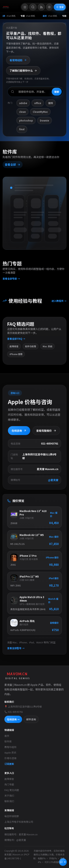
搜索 (57, 92)
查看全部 (13, 166)
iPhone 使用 (16, 356)
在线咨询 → (13, 719)
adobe (23, 103)
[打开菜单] (25, 7)
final (22, 129)
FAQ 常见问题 (12, 790)
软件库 (8, 741)
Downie (45, 120)
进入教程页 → (59, 303)
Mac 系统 (47, 348)
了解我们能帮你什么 (23, 70)
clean (22, 112)
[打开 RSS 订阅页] (41, 7)
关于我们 (9, 796)
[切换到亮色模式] (49, 7)
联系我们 (9, 801)
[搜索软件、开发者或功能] (35, 92)
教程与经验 (10, 747)
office (38, 103)
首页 (7, 736)
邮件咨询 (31, 719)
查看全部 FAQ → (16, 340)
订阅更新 (9, 764)
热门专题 (9, 784)
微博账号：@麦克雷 (15, 840)
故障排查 (14, 348)
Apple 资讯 (10, 753)
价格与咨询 (10, 758)
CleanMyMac (40, 112)
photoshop (26, 120)
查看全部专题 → (11, 279)
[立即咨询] (63, 862)
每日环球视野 (12, 816)
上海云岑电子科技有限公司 (19, 822)
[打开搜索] (33, 7)
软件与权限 (31, 348)
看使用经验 (18, 60)
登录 (60, 7)
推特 (51, 103)
